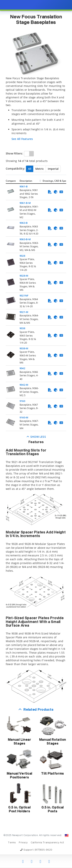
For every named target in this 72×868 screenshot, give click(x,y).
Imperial (53, 169)
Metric (40, 169)
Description (26, 181)
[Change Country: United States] (67, 835)
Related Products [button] (38, 710)
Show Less (36, 437)
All (30, 169)
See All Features (22, 139)
